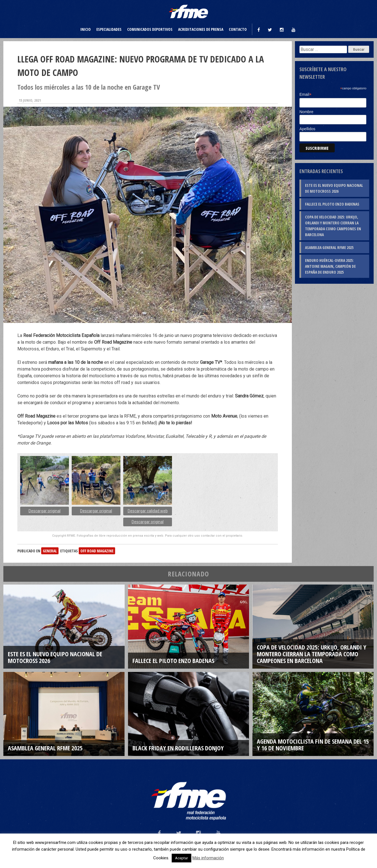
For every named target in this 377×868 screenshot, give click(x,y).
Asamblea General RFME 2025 (329, 247)
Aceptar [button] (181, 858)
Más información (208, 858)
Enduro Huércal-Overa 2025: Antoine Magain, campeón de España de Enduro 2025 (330, 266)
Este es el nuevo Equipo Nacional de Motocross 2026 (334, 188)
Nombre (306, 112)
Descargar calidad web (148, 511)
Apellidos (307, 129)
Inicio (86, 29)
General (50, 551)
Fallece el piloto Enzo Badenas (332, 204)
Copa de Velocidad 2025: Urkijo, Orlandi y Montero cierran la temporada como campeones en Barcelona (333, 226)
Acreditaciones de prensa (201, 29)
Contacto (238, 29)
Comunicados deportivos (150, 29)
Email (305, 95)
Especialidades (109, 29)
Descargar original (45, 511)
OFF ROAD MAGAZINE (97, 551)
